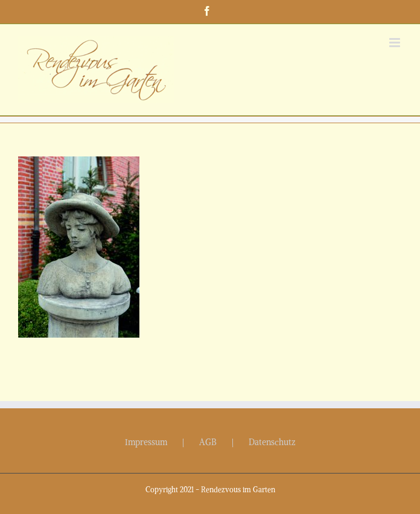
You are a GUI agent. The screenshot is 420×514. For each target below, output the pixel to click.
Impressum (146, 442)
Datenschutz (272, 442)
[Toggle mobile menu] (396, 43)
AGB (208, 442)
